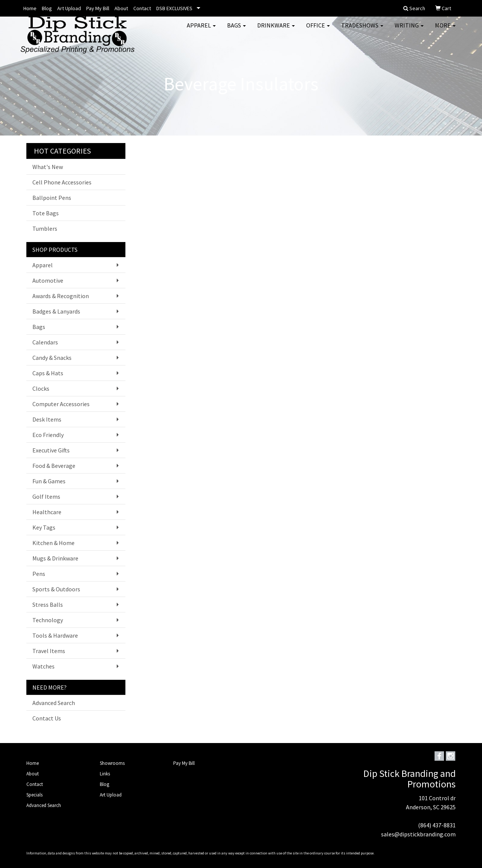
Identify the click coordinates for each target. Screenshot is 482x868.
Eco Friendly (48, 435)
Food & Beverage (54, 466)
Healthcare (47, 512)
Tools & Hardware (55, 635)
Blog (47, 8)
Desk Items (47, 419)
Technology (48, 620)
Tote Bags (46, 213)
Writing (409, 30)
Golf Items (46, 496)
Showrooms (112, 763)
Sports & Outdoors (56, 589)
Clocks (41, 388)
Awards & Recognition (61, 296)
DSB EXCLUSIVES (174, 8)
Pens (39, 574)
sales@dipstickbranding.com (418, 834)
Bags (236, 30)
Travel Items (49, 651)
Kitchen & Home (53, 543)
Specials (34, 795)
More (445, 30)
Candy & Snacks (52, 358)
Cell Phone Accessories (62, 182)
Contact (142, 8)
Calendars (45, 342)
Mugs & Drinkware (55, 558)
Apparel (201, 30)
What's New (48, 167)
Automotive (48, 280)
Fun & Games (49, 481)
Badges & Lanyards (56, 311)
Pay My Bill (98, 8)
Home (30, 8)
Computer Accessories (61, 404)
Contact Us (47, 718)
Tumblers (45, 228)
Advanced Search (54, 703)
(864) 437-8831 (437, 825)
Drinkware (276, 30)
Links (105, 774)
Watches (43, 666)
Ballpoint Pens (52, 198)
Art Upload (69, 8)
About (121, 8)
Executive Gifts (51, 450)
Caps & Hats (48, 373)
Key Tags (44, 527)
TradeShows (362, 30)
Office (318, 30)
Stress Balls (48, 605)
